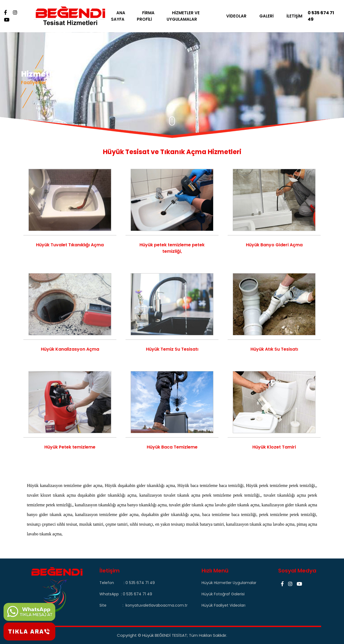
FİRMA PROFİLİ (148, 16)
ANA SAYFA (121, 16)
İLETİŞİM (294, 16)
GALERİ (266, 16)
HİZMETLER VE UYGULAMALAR (184, 16)
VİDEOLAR (236, 16)
